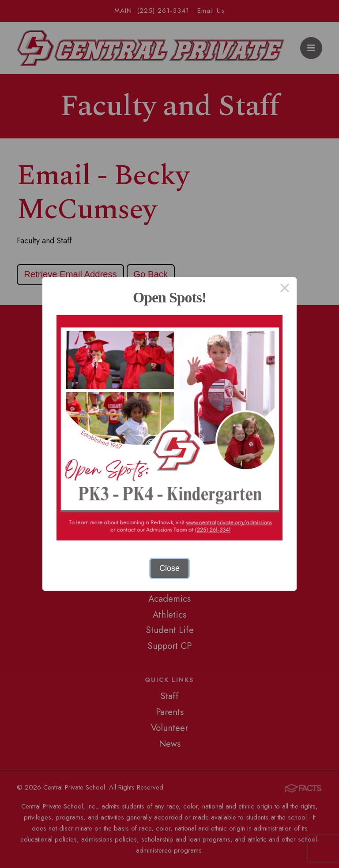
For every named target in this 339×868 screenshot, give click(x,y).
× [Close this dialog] (284, 289)
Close (169, 568)
